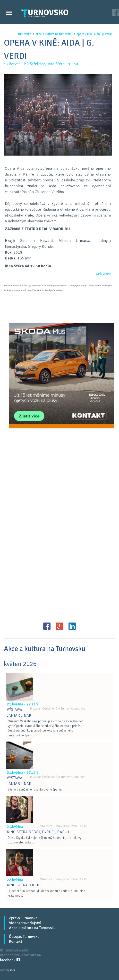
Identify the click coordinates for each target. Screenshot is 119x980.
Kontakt (16, 941)
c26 (13, 970)
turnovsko (25, 34)
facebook (10, 960)
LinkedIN (72, 626)
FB (47, 626)
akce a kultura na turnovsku (54, 34)
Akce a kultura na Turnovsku (32, 928)
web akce (103, 274)
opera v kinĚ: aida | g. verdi (94, 34)
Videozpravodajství (25, 923)
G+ (59, 626)
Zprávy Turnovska (23, 918)
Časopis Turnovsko (24, 937)
